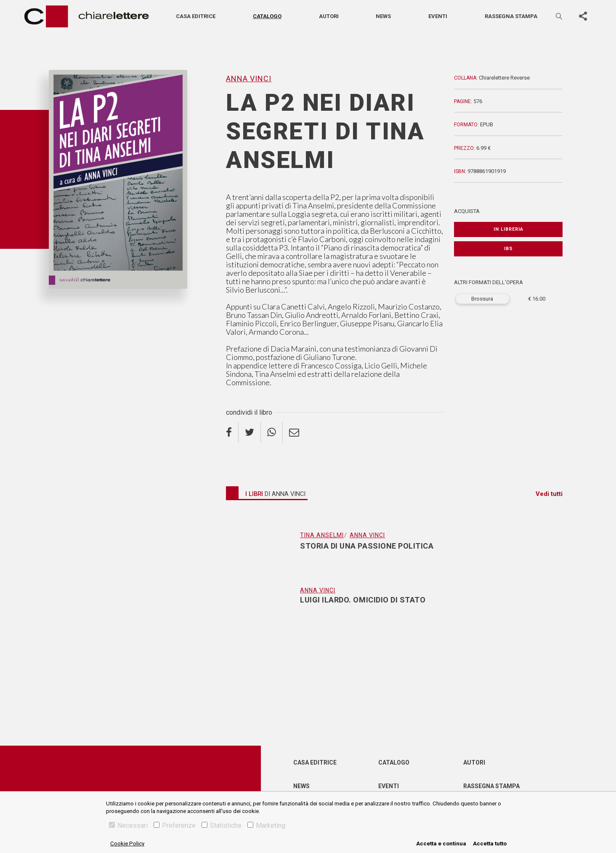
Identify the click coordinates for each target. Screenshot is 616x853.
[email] (294, 432)
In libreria (508, 229)
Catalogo (267, 16)
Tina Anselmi (322, 535)
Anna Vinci (249, 79)
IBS (508, 249)
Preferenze (175, 825)
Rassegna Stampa (491, 786)
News (383, 16)
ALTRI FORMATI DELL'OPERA (489, 282)
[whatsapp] (272, 432)
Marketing (266, 825)
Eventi (438, 16)
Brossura (482, 299)
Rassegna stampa (511, 16)
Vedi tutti (549, 494)
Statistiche (222, 825)
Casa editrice (196, 16)
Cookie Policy (127, 844)
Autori (329, 16)
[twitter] (250, 432)
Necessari (128, 825)
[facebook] (232, 432)
